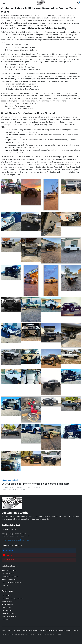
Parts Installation (8, 574)
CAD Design (6, 619)
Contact (76, 631)
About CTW (11, 631)
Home (4, 631)
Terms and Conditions (47, 631)
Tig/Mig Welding (7, 605)
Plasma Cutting (7, 610)
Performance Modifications (11, 582)
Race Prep (5, 585)
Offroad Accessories (9, 579)
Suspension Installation (10, 576)
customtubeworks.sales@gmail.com (15, 540)
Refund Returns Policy (64, 631)
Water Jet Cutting (8, 613)
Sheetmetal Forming (9, 616)
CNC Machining (7, 596)
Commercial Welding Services (12, 599)
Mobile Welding (7, 602)
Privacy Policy (33, 631)
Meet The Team (22, 631)
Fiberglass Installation (9, 571)
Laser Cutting (6, 607)
